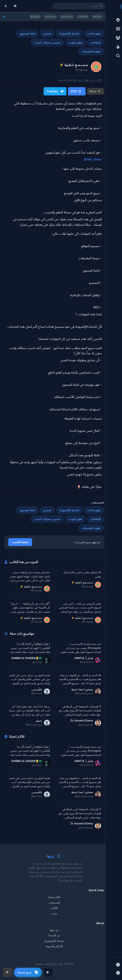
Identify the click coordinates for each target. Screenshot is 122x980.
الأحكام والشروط (54, 946)
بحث (54, 913)
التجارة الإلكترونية (69, 33)
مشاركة (95, 91)
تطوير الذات (94, 33)
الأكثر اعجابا (54, 897)
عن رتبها (54, 930)
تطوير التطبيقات (91, 51)
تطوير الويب (75, 42)
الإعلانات (96, 42)
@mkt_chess (93, 159)
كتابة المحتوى (27, 33)
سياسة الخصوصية (54, 941)
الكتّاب (54, 908)
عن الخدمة (54, 935)
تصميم (47, 33)
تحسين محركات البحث (47, 42)
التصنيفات (54, 902)
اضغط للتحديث (20, 542)
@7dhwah (82, 70)
